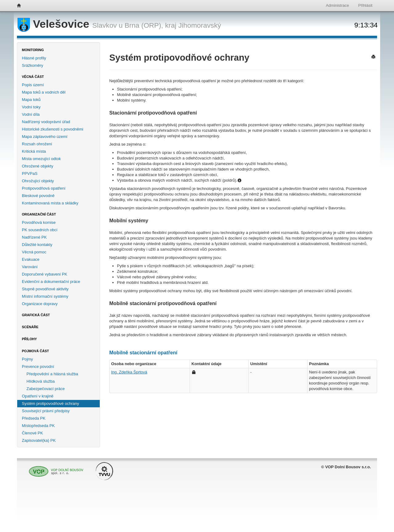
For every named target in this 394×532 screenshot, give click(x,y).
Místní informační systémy (45, 296)
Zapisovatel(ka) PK (39, 440)
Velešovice (55, 24)
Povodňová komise (39, 222)
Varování (30, 267)
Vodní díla (31, 114)
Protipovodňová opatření (44, 188)
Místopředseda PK (38, 426)
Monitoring (33, 50)
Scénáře (30, 327)
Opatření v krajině (38, 396)
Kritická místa (34, 151)
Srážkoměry (32, 65)
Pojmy (27, 359)
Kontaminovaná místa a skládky (50, 203)
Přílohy (29, 339)
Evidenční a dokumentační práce (51, 282)
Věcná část (33, 77)
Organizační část (39, 214)
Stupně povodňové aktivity (45, 289)
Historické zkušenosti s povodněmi (52, 129)
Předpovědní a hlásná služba (52, 374)
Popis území (33, 85)
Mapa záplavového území (45, 137)
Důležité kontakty (37, 245)
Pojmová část (35, 351)
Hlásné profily (34, 58)
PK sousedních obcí (40, 230)
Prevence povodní (38, 367)
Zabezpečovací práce (46, 389)
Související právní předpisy (46, 411)
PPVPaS (30, 173)
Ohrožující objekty (38, 181)
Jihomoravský (200, 25)
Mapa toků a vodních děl (44, 92)
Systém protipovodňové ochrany (50, 403)
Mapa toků (31, 100)
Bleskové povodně (38, 196)
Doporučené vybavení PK (44, 274)
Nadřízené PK (34, 237)
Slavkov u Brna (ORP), (128, 25)
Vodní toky (31, 107)
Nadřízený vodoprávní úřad (46, 122)
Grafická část (36, 315)
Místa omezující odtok (41, 159)
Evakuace (31, 259)
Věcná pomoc (34, 252)
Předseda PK (34, 418)
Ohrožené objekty (38, 166)
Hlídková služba (41, 381)
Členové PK (32, 433)
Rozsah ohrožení (37, 144)
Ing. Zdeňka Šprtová (129, 372)
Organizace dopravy (40, 304)
